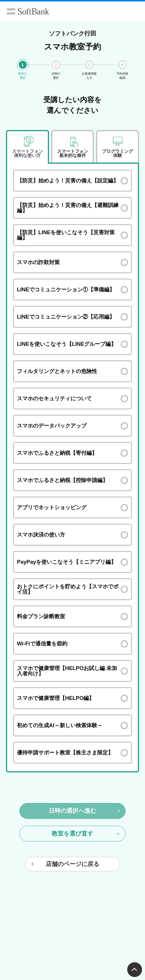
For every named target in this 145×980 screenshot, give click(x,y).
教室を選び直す (86, 833)
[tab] (27, 147)
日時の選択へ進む (84, 811)
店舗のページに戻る (65, 864)
